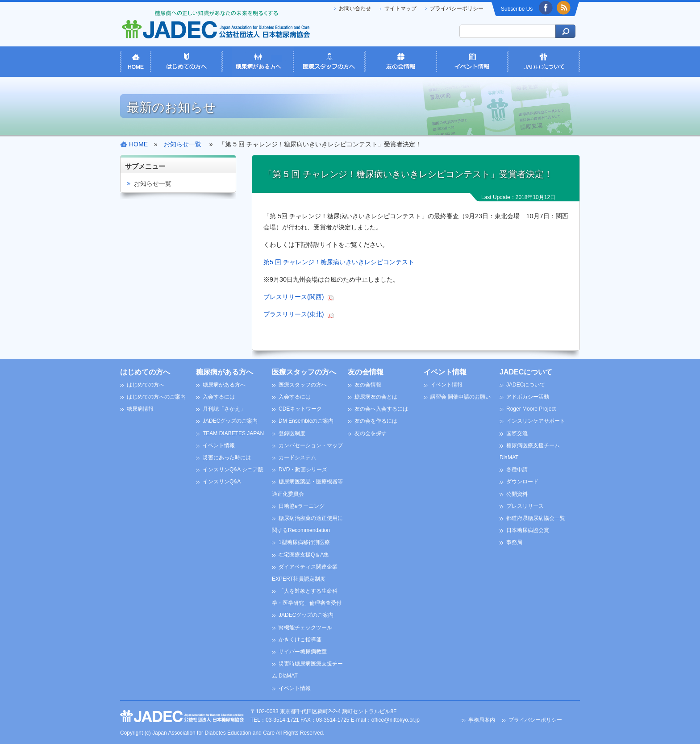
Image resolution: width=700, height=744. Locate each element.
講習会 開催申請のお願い (460, 397)
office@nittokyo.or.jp (396, 720)
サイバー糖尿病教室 (303, 652)
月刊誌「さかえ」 (224, 409)
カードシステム (297, 457)
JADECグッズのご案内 (230, 421)
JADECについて (526, 372)
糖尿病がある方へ (225, 372)
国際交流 (517, 433)
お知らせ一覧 (153, 183)
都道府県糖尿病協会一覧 (536, 518)
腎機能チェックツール (305, 628)
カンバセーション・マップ (311, 445)
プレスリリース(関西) (294, 297)
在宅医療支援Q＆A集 (304, 555)
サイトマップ (400, 8)
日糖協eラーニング (302, 506)
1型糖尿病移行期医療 (304, 542)
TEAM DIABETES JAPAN (233, 433)
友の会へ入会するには (381, 409)
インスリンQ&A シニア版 (233, 470)
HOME (138, 144)
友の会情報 (366, 372)
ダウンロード (522, 482)
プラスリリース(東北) (294, 314)
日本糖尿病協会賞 (528, 530)
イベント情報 (219, 445)
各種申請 (517, 470)
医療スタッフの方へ (304, 372)
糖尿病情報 (140, 409)
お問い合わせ (355, 8)
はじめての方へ (145, 372)
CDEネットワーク (300, 409)
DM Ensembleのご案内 (306, 421)
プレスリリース (525, 506)
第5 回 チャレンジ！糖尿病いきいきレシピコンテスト (339, 262)
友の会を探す (371, 433)
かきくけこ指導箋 (300, 640)
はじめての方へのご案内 (156, 397)
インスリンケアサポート (536, 421)
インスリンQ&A (222, 482)
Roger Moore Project (531, 409)
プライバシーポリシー (457, 8)
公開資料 (517, 494)
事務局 (514, 542)
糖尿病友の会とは (376, 397)
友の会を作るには (376, 421)
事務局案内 (482, 720)
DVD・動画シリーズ (303, 470)
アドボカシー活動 (528, 397)
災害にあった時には (227, 457)
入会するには (219, 397)
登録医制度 (292, 433)
